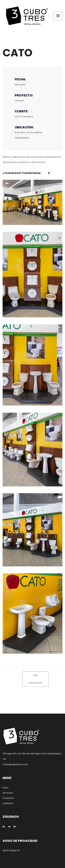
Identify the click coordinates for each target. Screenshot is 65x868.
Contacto (8, 803)
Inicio (6, 788)
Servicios (8, 793)
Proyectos (8, 798)
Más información (36, 679)
